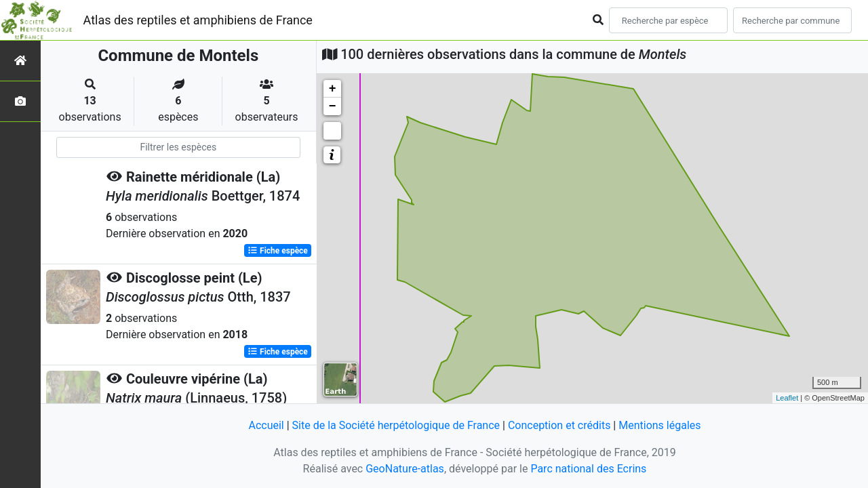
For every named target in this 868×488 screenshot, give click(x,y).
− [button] (333, 106)
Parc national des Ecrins (588, 469)
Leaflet (787, 398)
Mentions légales (659, 425)
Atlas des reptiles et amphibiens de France (198, 20)
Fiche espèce (278, 251)
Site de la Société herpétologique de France (396, 425)
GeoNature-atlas (405, 469)
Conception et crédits (559, 425)
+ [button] (333, 89)
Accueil (266, 425)
